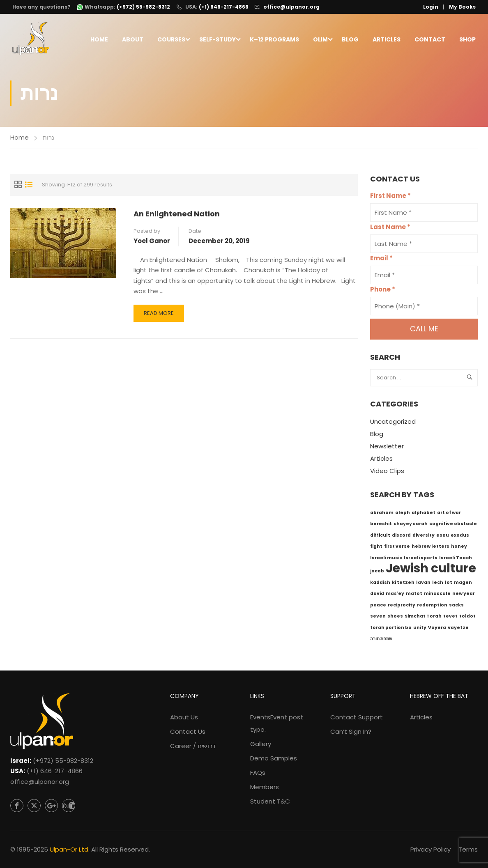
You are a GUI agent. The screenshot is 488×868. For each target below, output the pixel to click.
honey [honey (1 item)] (459, 548)
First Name (390, 198)
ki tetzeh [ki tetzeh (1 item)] (403, 584)
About (133, 40)
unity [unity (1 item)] (420, 629)
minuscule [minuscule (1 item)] (437, 595)
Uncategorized (393, 424)
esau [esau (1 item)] (443, 537)
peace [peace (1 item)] (378, 607)
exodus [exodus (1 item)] (460, 537)
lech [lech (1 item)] (438, 584)
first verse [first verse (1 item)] (397, 548)
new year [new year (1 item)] (464, 595)
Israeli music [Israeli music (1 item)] (386, 559)
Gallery (261, 744)
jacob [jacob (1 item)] (377, 573)
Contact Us (188, 731)
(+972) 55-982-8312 (63, 761)
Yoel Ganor (152, 242)
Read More (160, 317)
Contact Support (357, 717)
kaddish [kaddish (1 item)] (380, 584)
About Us (184, 717)
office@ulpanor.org (291, 7)
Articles (387, 40)
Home (99, 40)
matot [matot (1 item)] (414, 595)
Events (277, 723)
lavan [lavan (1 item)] (423, 584)
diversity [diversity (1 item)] (424, 537)
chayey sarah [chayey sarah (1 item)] (411, 525)
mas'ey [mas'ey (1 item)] (395, 595)
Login (431, 7)
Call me (424, 331)
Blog (350, 40)
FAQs (258, 773)
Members (265, 787)
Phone (383, 291)
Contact (430, 40)
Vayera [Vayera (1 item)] (437, 629)
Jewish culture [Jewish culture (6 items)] (431, 570)
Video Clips (387, 473)
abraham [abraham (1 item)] (382, 514)
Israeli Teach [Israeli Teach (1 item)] (456, 559)
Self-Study (218, 40)
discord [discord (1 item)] (401, 537)
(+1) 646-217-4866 (224, 7)
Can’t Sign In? (351, 731)
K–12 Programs (274, 40)
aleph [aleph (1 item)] (403, 514)
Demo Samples (274, 758)
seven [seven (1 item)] (378, 618)
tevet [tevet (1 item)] (450, 618)
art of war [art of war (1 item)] (449, 514)
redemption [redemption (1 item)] (432, 607)
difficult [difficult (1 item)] (380, 537)
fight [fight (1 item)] (376, 548)
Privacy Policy (430, 849)
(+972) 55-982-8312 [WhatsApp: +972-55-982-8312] (143, 7)
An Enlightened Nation (177, 215)
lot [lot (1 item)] (449, 584)
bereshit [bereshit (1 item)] (381, 525)
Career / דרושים (193, 746)
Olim (320, 40)
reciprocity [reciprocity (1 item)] (402, 607)
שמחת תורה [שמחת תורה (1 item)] (381, 640)
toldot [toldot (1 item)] (467, 618)
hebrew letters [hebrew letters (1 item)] (430, 548)
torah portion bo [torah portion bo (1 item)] (391, 629)
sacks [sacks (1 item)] (456, 607)
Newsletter (387, 448)
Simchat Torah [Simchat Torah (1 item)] (423, 618)
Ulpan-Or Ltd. (70, 849)
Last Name (390, 229)
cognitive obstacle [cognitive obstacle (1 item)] (453, 525)
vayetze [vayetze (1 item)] (458, 629)
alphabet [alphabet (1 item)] (424, 514)
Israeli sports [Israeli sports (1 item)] (421, 559)
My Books (462, 7)
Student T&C (270, 801)
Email (381, 260)
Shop (467, 40)
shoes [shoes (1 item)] (395, 618)
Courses (171, 40)
